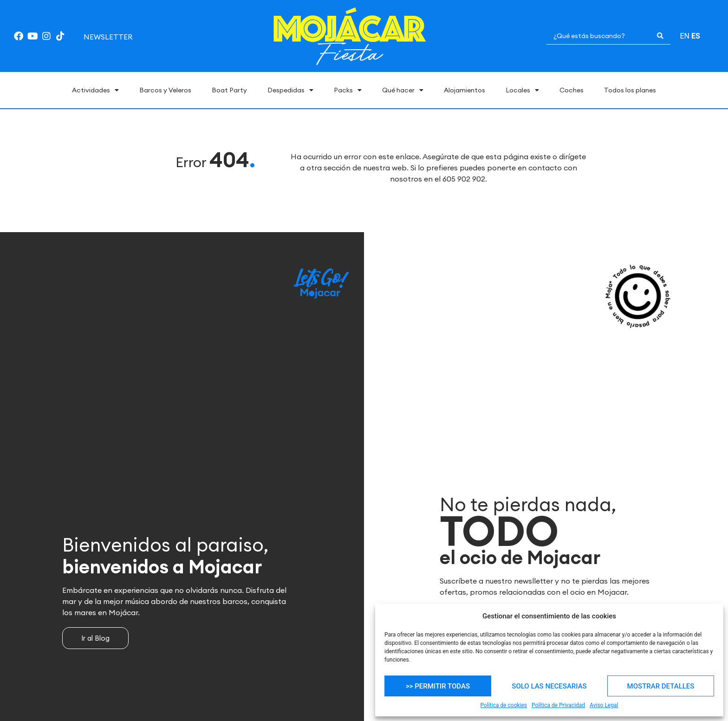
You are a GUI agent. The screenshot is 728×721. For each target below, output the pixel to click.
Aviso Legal (604, 705)
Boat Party (229, 90)
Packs (348, 90)
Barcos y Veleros (165, 90)
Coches (572, 90)
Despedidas (290, 90)
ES (696, 36)
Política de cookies (504, 705)
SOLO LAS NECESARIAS (549, 686)
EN (685, 36)
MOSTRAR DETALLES (661, 686)
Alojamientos (465, 90)
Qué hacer (403, 90)
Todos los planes (630, 90)
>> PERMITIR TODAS (438, 686)
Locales (522, 90)
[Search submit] (660, 36)
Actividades (95, 90)
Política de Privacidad (558, 705)
